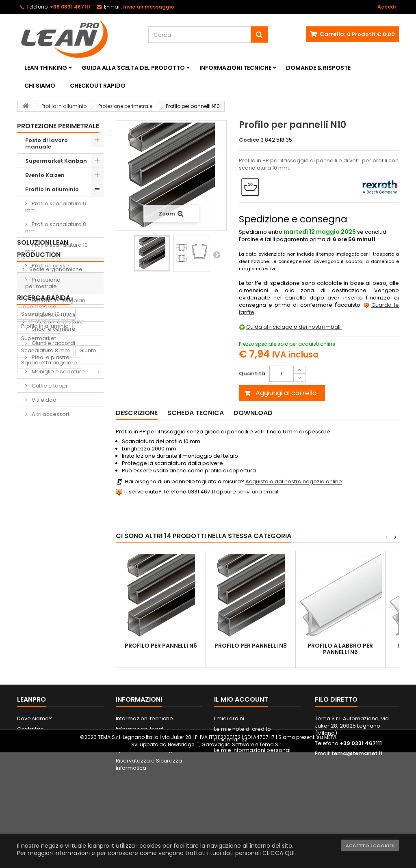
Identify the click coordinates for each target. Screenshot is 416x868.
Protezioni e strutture (56, 514)
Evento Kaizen (45, 175)
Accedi (387, 7)
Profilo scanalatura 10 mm (56, 248)
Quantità (252, 374)
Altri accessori (50, 414)
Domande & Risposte (318, 68)
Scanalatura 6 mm (70, 613)
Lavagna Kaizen (42, 661)
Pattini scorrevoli (53, 315)
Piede (54, 625)
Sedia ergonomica (46, 698)
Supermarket (39, 576)
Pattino (30, 710)
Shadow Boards (50, 477)
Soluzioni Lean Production (43, 441)
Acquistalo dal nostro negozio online (294, 482)
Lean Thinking (46, 68)
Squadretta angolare (49, 600)
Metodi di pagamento (145, 813)
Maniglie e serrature (58, 372)
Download (253, 413)
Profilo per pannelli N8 (251, 646)
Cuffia (29, 613)
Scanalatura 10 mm (46, 552)
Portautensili (37, 734)
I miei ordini (229, 792)
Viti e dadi (44, 400)
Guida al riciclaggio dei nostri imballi (294, 327)
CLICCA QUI (278, 853)
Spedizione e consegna (147, 823)
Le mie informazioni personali (253, 823)
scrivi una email (258, 492)
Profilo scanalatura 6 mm (56, 207)
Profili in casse (50, 266)
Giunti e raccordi (53, 343)
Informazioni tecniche (235, 68)
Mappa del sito (37, 813)
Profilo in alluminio (52, 189)
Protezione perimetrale (43, 283)
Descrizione (137, 413)
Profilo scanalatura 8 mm (56, 227)
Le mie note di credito (243, 802)
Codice (249, 140)
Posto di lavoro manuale (47, 143)
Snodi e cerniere (53, 329)
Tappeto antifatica (45, 673)
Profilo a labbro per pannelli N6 (340, 649)
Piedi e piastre (50, 357)
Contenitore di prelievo (52, 649)
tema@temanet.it (357, 826)
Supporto (34, 637)
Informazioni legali (140, 802)
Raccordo (34, 686)
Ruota (29, 625)
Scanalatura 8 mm (45, 588)
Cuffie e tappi (49, 386)
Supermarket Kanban (56, 161)
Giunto (88, 588)
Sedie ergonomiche (55, 462)
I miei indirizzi (231, 813)
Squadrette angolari (58, 300)
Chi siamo (40, 86)
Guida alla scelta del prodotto (133, 68)
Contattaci (31, 802)
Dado (78, 625)
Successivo (217, 254)
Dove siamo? (35, 792)
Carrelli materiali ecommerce (48, 496)
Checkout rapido (98, 86)
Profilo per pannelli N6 (161, 646)
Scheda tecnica (196, 413)
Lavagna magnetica (48, 722)
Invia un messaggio (148, 7)
